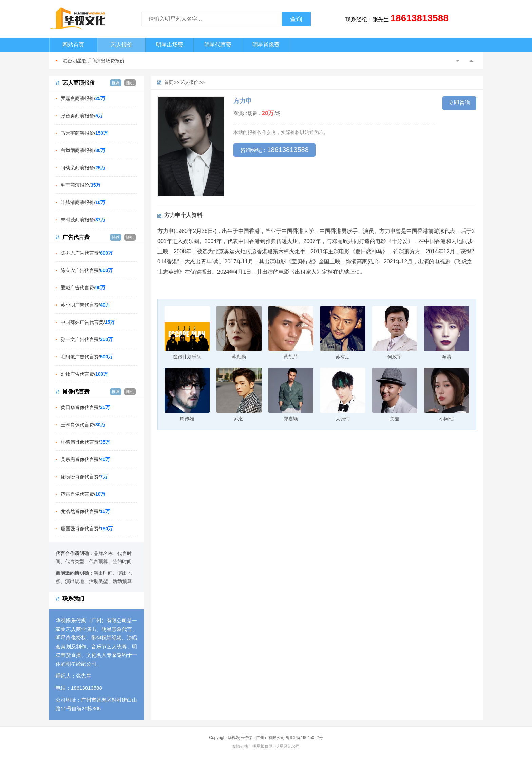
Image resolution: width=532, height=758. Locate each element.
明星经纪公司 (288, 746)
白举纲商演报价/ (83, 150)
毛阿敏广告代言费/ (87, 357)
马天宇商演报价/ (84, 133)
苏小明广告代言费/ (85, 305)
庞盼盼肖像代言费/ (84, 477)
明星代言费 (218, 45)
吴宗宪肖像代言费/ (85, 459)
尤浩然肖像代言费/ (85, 511)
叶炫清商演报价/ (83, 202)
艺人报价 (121, 45)
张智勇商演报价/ (82, 116)
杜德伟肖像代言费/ (85, 442)
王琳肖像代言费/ (83, 425)
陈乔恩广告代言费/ (87, 253)
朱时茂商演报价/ (83, 220)
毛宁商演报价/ (81, 185)
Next (471, 61)
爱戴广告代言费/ (83, 288)
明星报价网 (263, 746)
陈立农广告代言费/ (87, 270)
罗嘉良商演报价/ (83, 98)
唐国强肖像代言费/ (87, 529)
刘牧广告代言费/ (84, 374)
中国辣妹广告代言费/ (88, 322)
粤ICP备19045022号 (304, 738)
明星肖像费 (266, 45)
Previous (458, 61)
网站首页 (73, 45)
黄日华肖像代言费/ (85, 407)
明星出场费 (170, 45)
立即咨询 (459, 103)
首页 (169, 82)
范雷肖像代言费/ (83, 494)
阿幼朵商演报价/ (83, 168)
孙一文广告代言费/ (87, 339)
